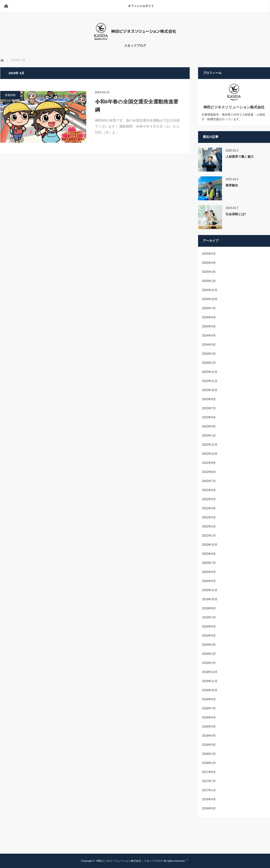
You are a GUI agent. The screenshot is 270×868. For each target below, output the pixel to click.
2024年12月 (210, 290)
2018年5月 (209, 727)
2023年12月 (210, 372)
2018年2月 (209, 754)
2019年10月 (210, 599)
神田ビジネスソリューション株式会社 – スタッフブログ (129, 861)
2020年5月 (209, 581)
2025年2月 (209, 281)
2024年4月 (209, 336)
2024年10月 (210, 299)
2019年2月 (209, 654)
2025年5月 (209, 254)
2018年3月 (209, 745)
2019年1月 (209, 663)
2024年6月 (209, 317)
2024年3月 (209, 345)
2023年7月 (209, 408)
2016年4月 (209, 799)
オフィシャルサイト (141, 6)
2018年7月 (209, 708)
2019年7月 (209, 617)
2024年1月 (209, 363)
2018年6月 (209, 717)
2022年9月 (209, 463)
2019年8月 (209, 608)
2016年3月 (209, 808)
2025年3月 (209, 272)
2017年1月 (209, 790)
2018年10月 (210, 690)
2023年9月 (209, 399)
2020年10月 (210, 545)
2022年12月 (210, 445)
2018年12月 (210, 672)
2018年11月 (210, 681)
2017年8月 (209, 772)
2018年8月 (209, 699)
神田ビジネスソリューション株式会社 (234, 107)
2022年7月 (209, 481)
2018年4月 (209, 736)
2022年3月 (209, 517)
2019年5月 (209, 636)
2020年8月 (209, 554)
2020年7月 (209, 563)
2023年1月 (209, 436)
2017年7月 (209, 781)
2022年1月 (209, 536)
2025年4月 (209, 263)
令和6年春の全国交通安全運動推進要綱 (137, 106)
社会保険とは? (236, 214)
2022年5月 (209, 499)
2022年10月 (210, 454)
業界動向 (232, 185)
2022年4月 (209, 508)
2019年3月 (209, 645)
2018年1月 (209, 763)
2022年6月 (209, 490)
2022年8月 (209, 472)
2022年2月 (209, 526)
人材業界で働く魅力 (240, 157)
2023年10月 (210, 390)
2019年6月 (209, 627)
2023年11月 (210, 381)
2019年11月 (210, 590)
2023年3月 (209, 426)
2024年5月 (209, 326)
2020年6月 (209, 572)
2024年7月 (209, 308)
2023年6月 (209, 417)
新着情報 (10, 95)
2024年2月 (209, 354)
